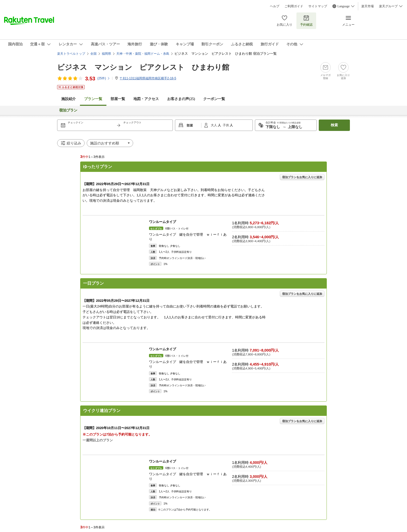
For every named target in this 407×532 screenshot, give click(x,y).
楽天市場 (368, 6)
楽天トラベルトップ (71, 54)
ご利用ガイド (294, 6)
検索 (334, 125)
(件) (104, 78)
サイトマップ (318, 6)
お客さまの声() (181, 99)
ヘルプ (275, 6)
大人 (214, 125)
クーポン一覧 (214, 99)
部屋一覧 (118, 99)
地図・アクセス (146, 99)
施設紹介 (69, 99)
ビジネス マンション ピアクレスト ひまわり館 (143, 67)
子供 (226, 125)
